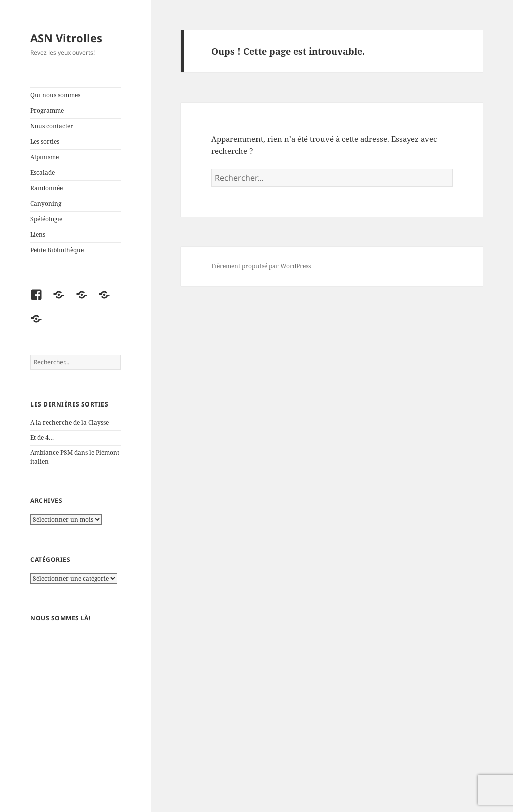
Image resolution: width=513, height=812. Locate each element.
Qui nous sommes (55, 95)
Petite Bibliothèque (57, 250)
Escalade (42, 172)
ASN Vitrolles (66, 38)
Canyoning (46, 204)
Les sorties (45, 141)
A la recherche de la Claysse (70, 422)
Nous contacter (52, 126)
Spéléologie (46, 219)
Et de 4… (42, 437)
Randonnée (46, 188)
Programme (47, 110)
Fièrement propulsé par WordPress (261, 266)
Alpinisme (44, 157)
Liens (38, 235)
